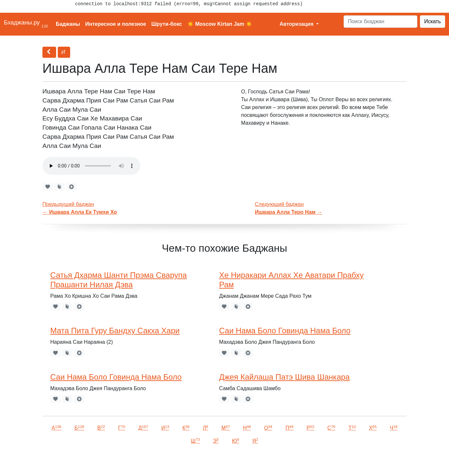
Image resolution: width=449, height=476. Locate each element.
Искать (433, 21)
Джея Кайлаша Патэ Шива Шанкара (284, 377)
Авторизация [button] (297, 24)
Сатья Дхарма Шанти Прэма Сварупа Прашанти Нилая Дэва (118, 280)
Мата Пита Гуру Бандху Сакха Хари (115, 331)
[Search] (380, 22)
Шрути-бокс (167, 24)
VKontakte (80, 462)
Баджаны (68, 24)
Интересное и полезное (116, 24)
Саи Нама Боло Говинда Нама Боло (285, 331)
